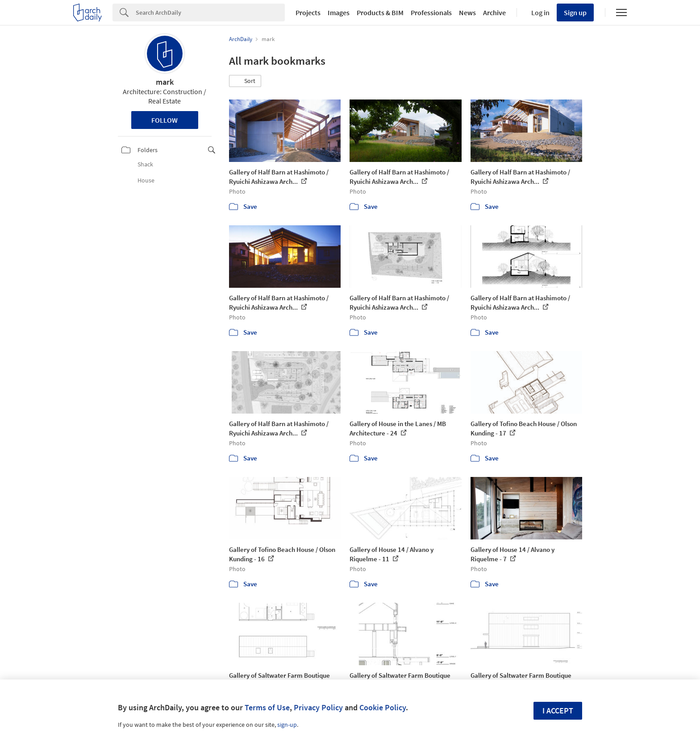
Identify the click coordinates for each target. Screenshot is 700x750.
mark (165, 82)
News (467, 12)
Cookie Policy (383, 707)
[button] (245, 81)
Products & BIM (380, 12)
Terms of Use (267, 707)
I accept (558, 711)
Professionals (431, 12)
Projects (308, 12)
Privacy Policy (318, 707)
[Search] (210, 12)
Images (339, 12)
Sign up (575, 12)
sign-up (287, 725)
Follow (165, 120)
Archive (494, 12)
